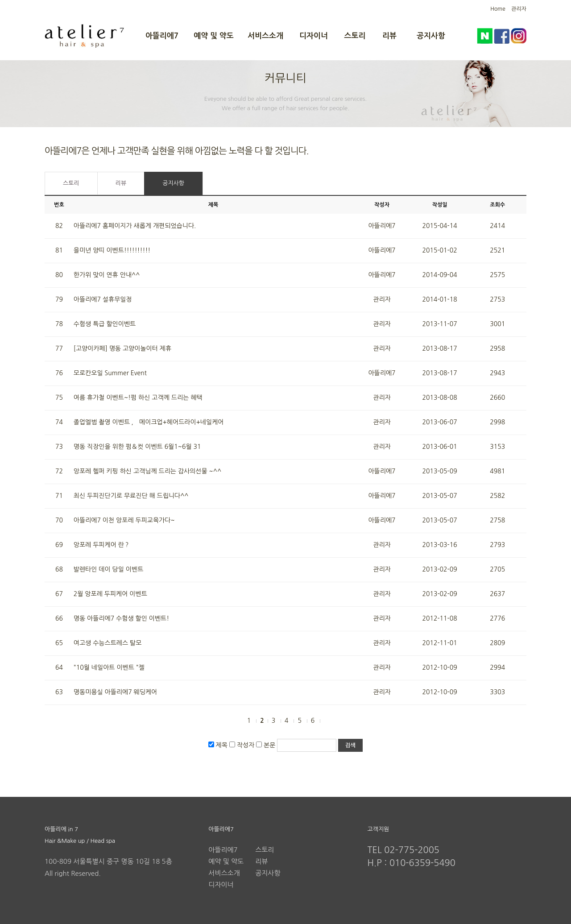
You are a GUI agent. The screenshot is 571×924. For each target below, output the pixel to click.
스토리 (355, 36)
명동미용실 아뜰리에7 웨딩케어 (115, 692)
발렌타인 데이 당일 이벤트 (109, 569)
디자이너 (314, 36)
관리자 (519, 9)
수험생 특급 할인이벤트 (105, 324)
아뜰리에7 (162, 36)
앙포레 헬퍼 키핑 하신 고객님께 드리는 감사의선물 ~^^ (147, 471)
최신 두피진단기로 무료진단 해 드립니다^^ (131, 496)
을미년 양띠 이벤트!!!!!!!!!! (112, 250)
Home (498, 9)
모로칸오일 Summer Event (110, 373)
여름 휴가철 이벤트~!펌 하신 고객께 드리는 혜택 (138, 398)
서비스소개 (265, 36)
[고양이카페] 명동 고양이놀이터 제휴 (122, 348)
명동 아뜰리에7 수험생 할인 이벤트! (121, 618)
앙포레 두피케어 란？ (102, 545)
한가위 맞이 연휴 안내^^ (107, 275)
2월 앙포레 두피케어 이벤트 (110, 594)
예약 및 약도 (213, 36)
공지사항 (431, 36)
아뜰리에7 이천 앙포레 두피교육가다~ (124, 520)
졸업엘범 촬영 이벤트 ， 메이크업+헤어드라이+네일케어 (149, 422)
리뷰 (389, 36)
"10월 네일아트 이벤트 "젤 (109, 667)
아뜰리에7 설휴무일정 (103, 299)
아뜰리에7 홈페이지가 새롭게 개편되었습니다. (135, 226)
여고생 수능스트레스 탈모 (108, 643)
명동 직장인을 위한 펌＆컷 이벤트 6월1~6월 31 (137, 447)
